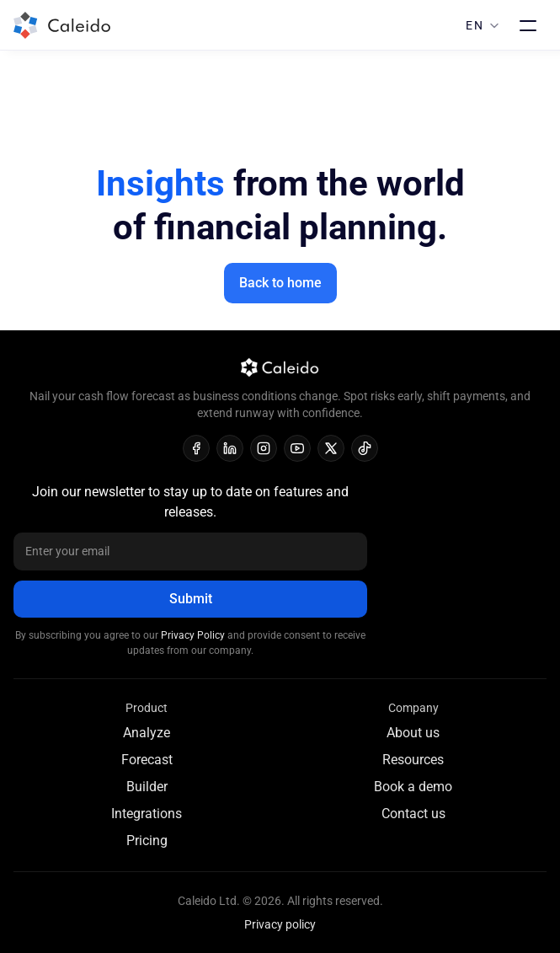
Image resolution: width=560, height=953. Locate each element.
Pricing (147, 841)
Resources (413, 760)
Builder (147, 787)
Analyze (147, 733)
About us (413, 733)
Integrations (147, 814)
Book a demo (413, 787)
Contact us (413, 814)
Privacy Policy (194, 635)
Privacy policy (280, 924)
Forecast (147, 760)
